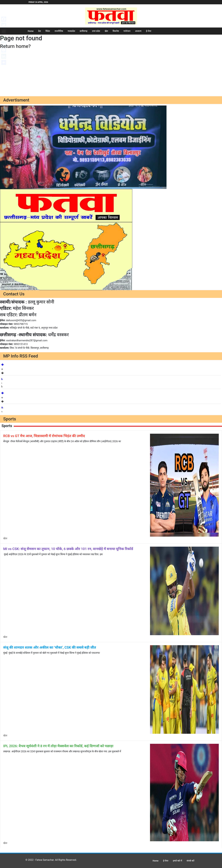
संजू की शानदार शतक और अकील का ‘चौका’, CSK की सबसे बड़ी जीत (50, 647)
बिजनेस (116, 31)
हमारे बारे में (178, 861)
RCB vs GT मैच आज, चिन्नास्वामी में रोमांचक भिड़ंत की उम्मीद (44, 436)
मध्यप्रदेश (71, 31)
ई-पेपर (149, 31)
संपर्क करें (190, 861)
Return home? (15, 46)
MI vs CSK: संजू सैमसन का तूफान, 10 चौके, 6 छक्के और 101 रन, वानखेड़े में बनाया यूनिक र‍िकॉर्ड (68, 549)
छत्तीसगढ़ (84, 31)
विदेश (48, 31)
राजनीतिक (59, 31)
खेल (106, 31)
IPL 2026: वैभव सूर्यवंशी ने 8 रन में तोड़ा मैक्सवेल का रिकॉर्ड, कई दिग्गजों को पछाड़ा (58, 746)
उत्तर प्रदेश (96, 31)
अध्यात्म (138, 31)
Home (31, 31)
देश (40, 31)
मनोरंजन (127, 31)
